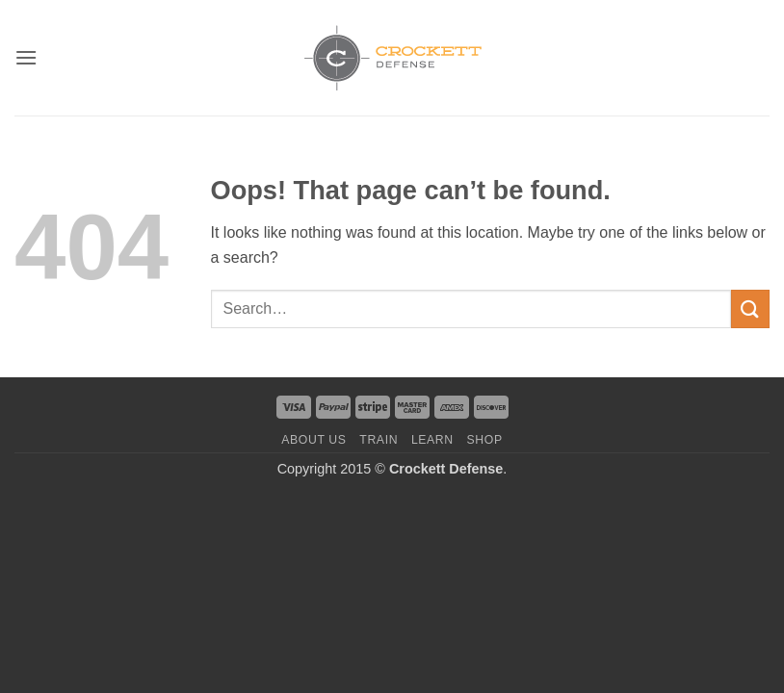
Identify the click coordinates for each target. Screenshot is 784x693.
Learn (432, 440)
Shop (485, 440)
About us (314, 440)
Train (379, 440)
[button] (26, 57)
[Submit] (750, 308)
